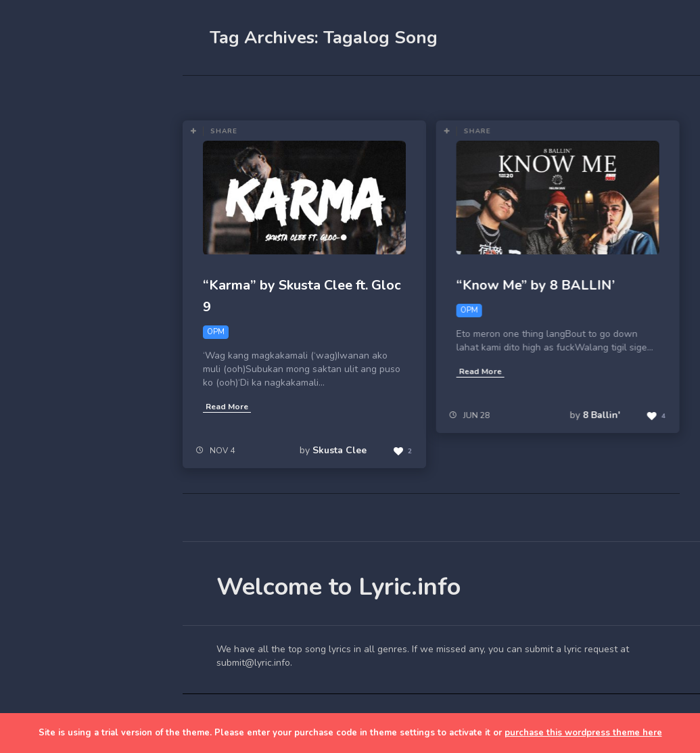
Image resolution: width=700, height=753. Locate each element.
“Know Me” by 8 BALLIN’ (535, 285)
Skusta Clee (340, 450)
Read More (227, 407)
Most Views (312, 95)
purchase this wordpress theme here (583, 733)
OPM (394, 95)
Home (43, 212)
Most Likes (236, 95)
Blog (41, 244)
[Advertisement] (91, 522)
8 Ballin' (601, 415)
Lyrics (43, 275)
